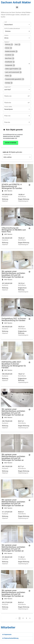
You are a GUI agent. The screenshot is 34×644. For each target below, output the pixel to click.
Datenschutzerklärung (11, 638)
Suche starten (11, 143)
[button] (17, 7)
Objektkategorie (23, 201)
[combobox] (14, 31)
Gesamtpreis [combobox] (9, 109)
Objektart (7, 42)
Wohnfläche (22, 197)
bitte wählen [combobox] (8, 157)
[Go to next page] (30, 618)
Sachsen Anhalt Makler (16, 2)
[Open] (29, 31)
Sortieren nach (7, 155)
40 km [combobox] (6, 38)
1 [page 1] (20, 618)
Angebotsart (8, 87)
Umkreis (6, 35)
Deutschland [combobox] (8, 25)
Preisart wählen (8, 107)
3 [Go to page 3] (26, 618)
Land (6, 22)
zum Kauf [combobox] (7, 90)
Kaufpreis (5, 197)
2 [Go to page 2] (23, 618)
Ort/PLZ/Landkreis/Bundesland (12, 29)
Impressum (8, 634)
